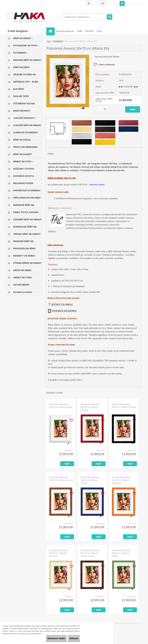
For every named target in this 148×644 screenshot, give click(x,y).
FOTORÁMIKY (58, 41)
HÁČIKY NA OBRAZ (62, 304)
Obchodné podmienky (65, 31)
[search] (109, 17)
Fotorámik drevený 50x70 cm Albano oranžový (121, 480)
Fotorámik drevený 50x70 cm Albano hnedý (61, 479)
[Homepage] (51, 31)
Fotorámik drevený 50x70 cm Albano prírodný (58, 553)
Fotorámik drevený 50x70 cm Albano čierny (124, 406)
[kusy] (99, 109)
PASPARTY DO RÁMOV (64, 311)
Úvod (49, 41)
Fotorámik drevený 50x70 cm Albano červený (90, 407)
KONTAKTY (90, 31)
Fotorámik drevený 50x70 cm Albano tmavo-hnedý (90, 553)
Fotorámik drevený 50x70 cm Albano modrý (90, 480)
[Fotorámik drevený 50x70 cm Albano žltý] (68, 56)
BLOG (99, 31)
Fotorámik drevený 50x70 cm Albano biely (60, 406)
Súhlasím (72, 638)
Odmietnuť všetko (50, 638)
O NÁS (80, 31)
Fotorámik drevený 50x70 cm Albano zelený (121, 553)
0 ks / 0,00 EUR (133, 4)
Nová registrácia (108, 3)
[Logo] (26, 17)
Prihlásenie (89, 3)
